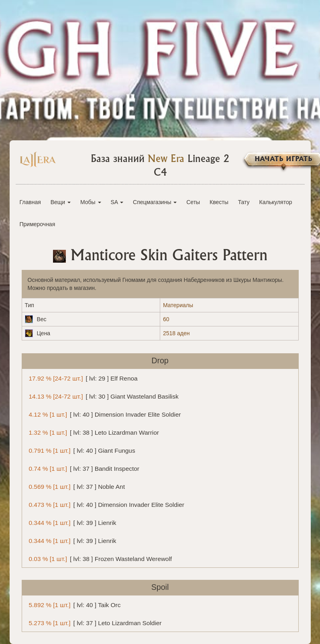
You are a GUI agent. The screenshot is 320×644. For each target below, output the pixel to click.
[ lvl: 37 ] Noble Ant (75, 486)
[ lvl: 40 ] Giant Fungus (81, 450)
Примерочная (38, 224)
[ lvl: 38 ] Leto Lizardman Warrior (93, 432)
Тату (244, 202)
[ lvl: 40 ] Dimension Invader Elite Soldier (104, 414)
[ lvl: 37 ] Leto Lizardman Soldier (94, 623)
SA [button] (117, 202)
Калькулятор (276, 202)
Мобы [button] (91, 202)
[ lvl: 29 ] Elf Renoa (82, 378)
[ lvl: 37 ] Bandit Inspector (83, 468)
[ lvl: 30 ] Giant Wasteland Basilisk (102, 396)
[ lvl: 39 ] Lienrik (71, 522)
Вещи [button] (61, 202)
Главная (30, 202)
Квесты (219, 202)
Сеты (193, 202)
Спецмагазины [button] (155, 202)
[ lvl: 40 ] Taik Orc (73, 605)
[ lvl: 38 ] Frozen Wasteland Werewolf (99, 558)
